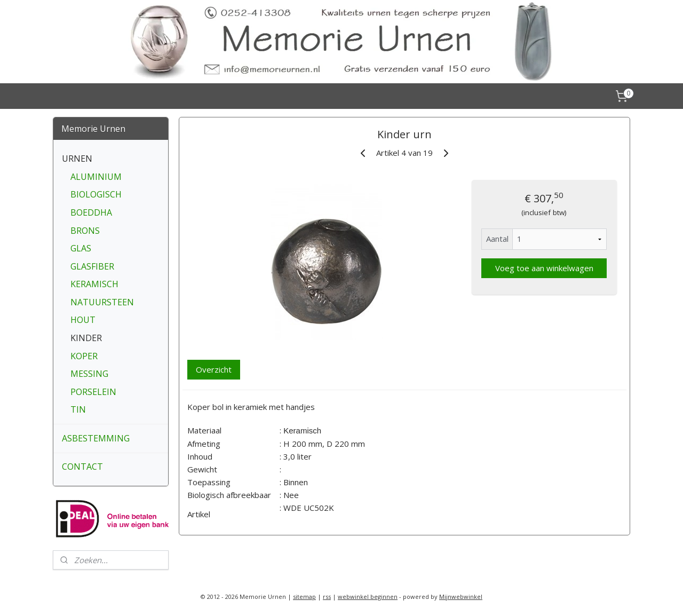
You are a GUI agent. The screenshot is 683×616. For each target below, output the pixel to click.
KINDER (86, 338)
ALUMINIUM (96, 177)
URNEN (77, 159)
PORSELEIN (93, 392)
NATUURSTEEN (102, 302)
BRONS (85, 231)
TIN (78, 409)
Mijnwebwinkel (461, 597)
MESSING (89, 374)
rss (327, 597)
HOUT (83, 320)
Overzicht (214, 369)
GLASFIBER (92, 266)
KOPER (84, 356)
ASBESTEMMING (96, 438)
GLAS (81, 248)
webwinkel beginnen (368, 597)
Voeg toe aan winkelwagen (544, 268)
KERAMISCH (94, 284)
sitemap (304, 597)
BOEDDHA (91, 212)
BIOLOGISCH (96, 194)
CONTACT (82, 467)
